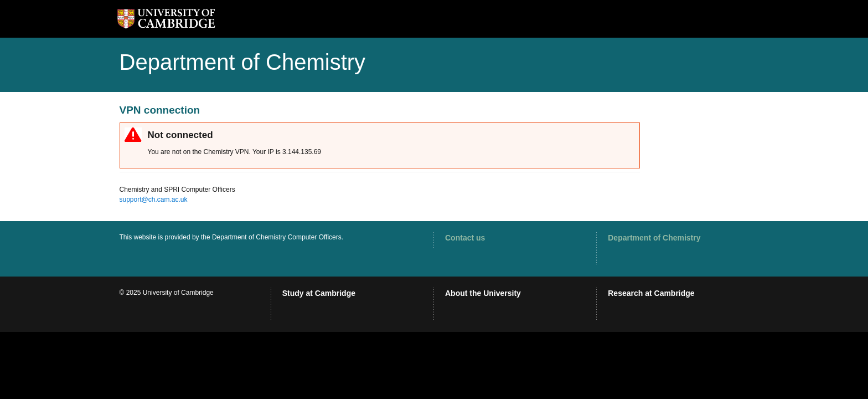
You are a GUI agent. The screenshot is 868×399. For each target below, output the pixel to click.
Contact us (465, 238)
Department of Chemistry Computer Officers (277, 237)
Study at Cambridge (319, 293)
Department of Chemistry (654, 238)
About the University (483, 293)
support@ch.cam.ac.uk (154, 199)
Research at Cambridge (651, 293)
